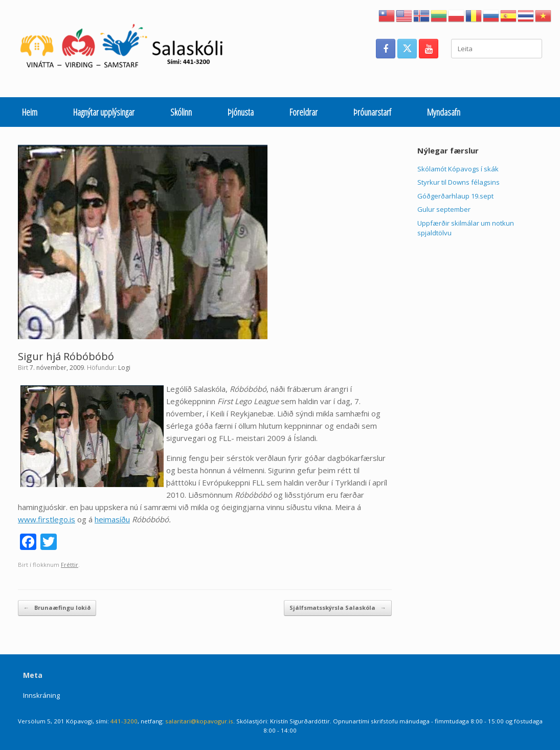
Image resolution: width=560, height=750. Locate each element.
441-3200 (124, 721)
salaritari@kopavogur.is (199, 721)
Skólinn (181, 112)
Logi (124, 368)
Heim (30, 112)
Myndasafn (444, 112)
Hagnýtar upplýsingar (104, 112)
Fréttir (70, 565)
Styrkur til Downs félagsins (458, 182)
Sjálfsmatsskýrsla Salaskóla (338, 608)
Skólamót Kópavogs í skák (458, 169)
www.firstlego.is (47, 519)
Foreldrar (304, 112)
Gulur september (444, 209)
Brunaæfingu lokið (57, 608)
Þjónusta (241, 112)
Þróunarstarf (372, 112)
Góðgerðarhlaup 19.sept (455, 196)
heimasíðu (112, 519)
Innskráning (41, 695)
